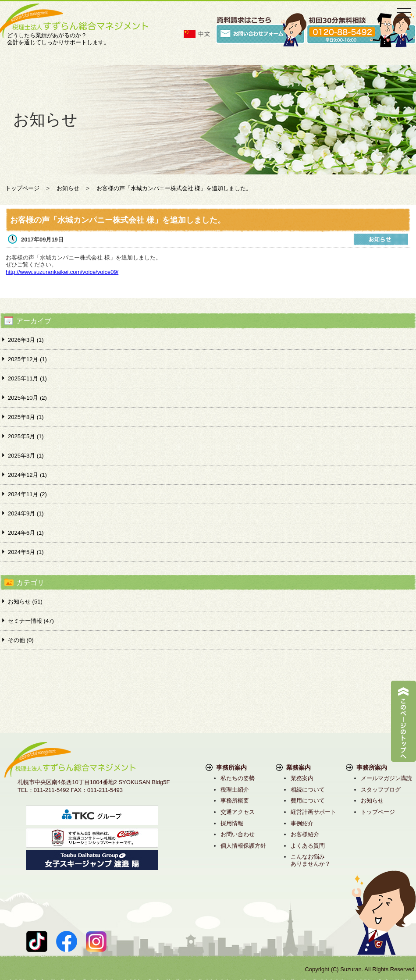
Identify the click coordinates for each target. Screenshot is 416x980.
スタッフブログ (381, 790)
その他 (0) (21, 640)
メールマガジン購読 (386, 778)
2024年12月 (27, 475)
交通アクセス (238, 812)
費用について (308, 801)
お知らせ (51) (25, 602)
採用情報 (232, 823)
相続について (308, 790)
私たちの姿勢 (238, 778)
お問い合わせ (238, 834)
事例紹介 (302, 823)
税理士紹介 (235, 790)
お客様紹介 (305, 834)
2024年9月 (26, 513)
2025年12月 (27, 359)
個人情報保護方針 (243, 846)
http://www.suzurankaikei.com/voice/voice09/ (62, 272)
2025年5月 (26, 436)
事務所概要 (235, 801)
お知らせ (372, 801)
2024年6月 (26, 533)
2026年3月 (26, 340)
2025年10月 (27, 398)
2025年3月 (26, 456)
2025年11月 (27, 378)
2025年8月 (26, 417)
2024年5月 (26, 552)
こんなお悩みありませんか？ (311, 860)
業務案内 (302, 778)
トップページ (378, 812)
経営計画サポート (313, 812)
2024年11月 (27, 494)
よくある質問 (308, 846)
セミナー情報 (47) (31, 621)
